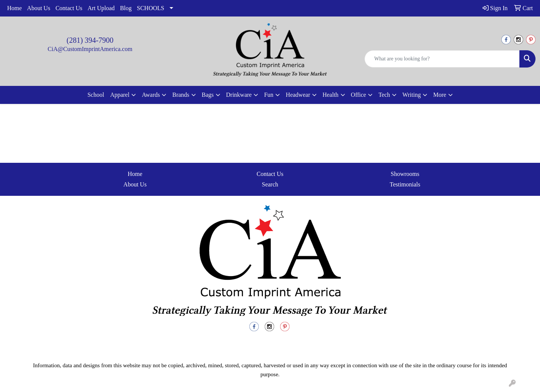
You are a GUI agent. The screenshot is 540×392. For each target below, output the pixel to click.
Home (14, 8)
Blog (126, 8)
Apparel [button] (120, 95)
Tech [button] (384, 95)
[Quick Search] (442, 59)
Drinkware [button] (239, 95)
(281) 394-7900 (90, 40)
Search (270, 184)
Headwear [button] (298, 95)
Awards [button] (151, 95)
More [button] (440, 95)
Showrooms (405, 174)
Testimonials (405, 184)
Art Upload (101, 8)
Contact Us (69, 8)
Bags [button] (208, 95)
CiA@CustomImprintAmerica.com (90, 49)
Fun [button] (269, 95)
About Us (39, 8)
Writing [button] (412, 95)
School (96, 95)
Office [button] (359, 95)
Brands (181, 95)
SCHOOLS (151, 8)
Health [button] (331, 95)
